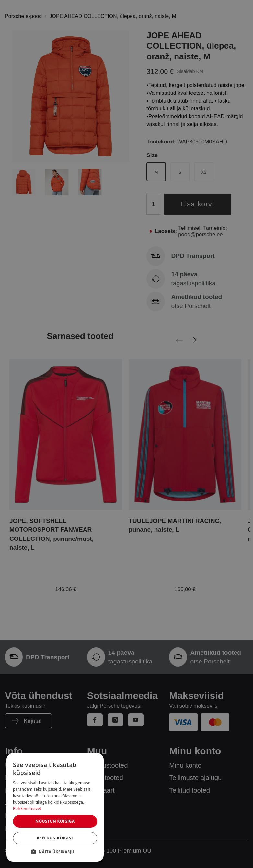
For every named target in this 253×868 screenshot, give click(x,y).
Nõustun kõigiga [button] (55, 821)
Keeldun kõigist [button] (55, 838)
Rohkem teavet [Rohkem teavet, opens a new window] (27, 808)
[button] (55, 852)
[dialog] (55, 807)
